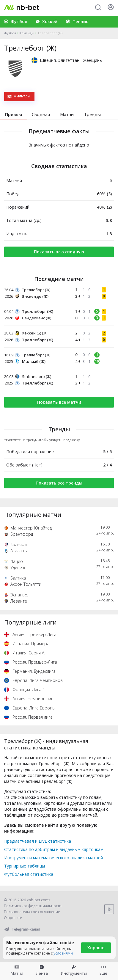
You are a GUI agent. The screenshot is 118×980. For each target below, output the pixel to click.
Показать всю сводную (59, 252)
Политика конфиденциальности (33, 906)
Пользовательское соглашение (32, 912)
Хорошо (96, 948)
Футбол (10, 33)
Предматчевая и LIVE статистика (38, 841)
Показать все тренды (59, 483)
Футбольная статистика (29, 874)
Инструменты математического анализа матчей (54, 858)
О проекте (13, 918)
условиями (63, 953)
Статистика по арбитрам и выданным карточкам (54, 849)
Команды (27, 33)
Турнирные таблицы (25, 866)
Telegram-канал (22, 929)
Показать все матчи (59, 402)
